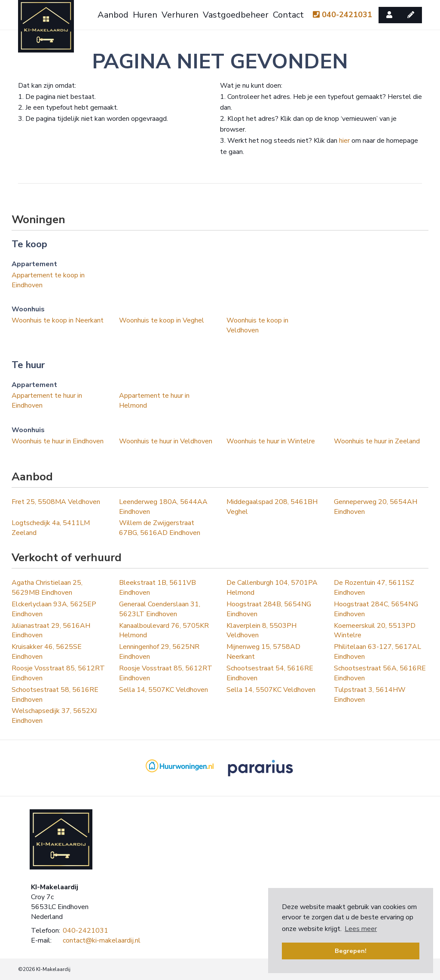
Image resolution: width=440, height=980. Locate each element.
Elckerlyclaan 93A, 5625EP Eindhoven (54, 609)
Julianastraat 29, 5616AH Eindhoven (51, 631)
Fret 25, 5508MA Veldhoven (56, 502)
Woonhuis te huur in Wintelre (271, 441)
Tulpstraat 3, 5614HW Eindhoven (370, 695)
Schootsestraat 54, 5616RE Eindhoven (270, 673)
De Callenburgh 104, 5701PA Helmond (272, 588)
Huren (145, 15)
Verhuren (180, 15)
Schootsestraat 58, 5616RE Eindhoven (55, 695)
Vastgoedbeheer (236, 15)
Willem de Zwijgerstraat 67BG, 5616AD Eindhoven (160, 528)
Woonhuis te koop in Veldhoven (257, 325)
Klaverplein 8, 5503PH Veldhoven (261, 631)
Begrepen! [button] (351, 951)
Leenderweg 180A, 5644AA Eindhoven (163, 507)
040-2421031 (342, 15)
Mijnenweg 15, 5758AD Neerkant (263, 652)
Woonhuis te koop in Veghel (162, 320)
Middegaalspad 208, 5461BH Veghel (272, 507)
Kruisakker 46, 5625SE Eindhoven (47, 652)
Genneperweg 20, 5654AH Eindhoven (376, 507)
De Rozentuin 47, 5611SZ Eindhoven (374, 588)
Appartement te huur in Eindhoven (47, 401)
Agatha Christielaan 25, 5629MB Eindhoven (47, 588)
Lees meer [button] (361, 929)
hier (344, 141)
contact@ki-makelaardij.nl (102, 940)
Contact (288, 15)
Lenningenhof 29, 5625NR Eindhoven (159, 652)
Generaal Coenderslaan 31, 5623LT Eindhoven (160, 609)
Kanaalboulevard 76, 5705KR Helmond (164, 631)
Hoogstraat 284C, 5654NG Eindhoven (376, 609)
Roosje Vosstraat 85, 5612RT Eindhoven (58, 673)
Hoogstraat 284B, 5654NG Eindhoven (269, 609)
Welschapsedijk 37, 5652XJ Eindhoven (54, 716)
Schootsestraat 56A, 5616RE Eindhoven (380, 673)
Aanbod (113, 15)
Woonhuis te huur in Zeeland (377, 441)
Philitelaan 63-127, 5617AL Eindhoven (377, 652)
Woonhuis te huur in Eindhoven (58, 441)
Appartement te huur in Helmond (154, 401)
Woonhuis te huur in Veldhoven (166, 441)
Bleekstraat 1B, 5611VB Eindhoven (157, 588)
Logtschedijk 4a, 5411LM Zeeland (51, 528)
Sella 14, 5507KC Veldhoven (163, 690)
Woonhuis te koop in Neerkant (58, 320)
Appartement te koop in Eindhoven (48, 280)
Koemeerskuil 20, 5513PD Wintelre (375, 631)
